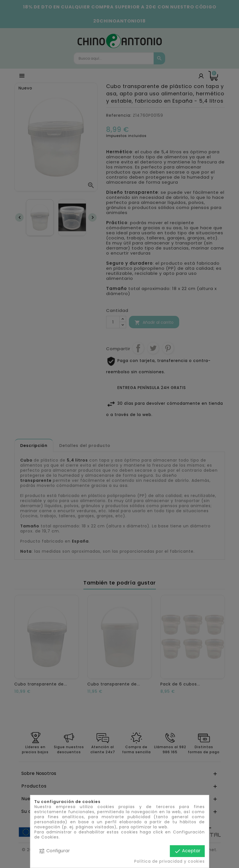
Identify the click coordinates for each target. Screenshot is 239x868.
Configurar (54, 851)
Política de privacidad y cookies (169, 861)
